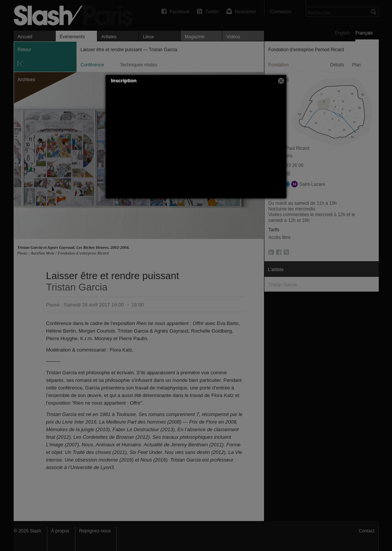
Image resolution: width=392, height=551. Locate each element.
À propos (60, 531)
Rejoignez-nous (95, 531)
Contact (366, 531)
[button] (281, 81)
